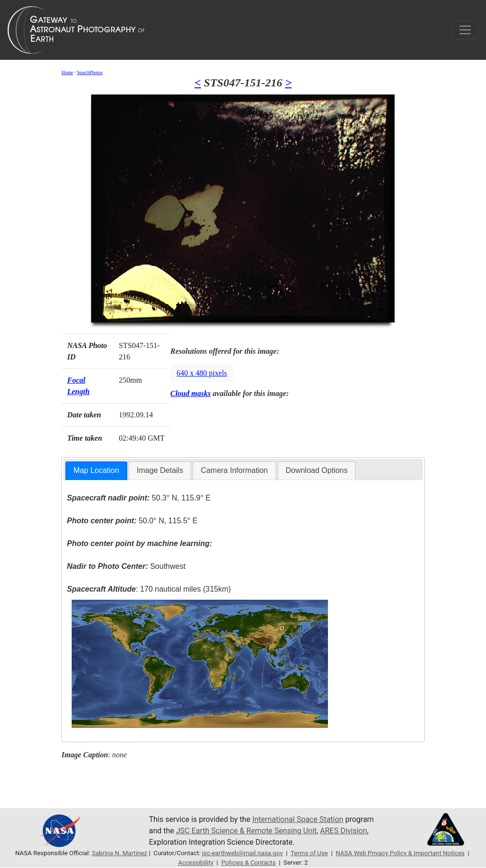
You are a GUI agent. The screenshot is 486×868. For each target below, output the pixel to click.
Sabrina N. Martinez (119, 853)
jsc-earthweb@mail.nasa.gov (243, 853)
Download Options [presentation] (317, 470)
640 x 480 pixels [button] (202, 373)
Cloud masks (191, 393)
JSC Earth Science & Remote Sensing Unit (246, 831)
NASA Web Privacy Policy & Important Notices (400, 853)
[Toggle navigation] (465, 30)
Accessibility (196, 863)
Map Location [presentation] (96, 470)
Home (67, 72)
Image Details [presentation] (160, 470)
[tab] (96, 471)
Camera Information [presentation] (234, 470)
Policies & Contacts (248, 863)
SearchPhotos (90, 72)
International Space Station (298, 819)
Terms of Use (309, 853)
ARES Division (343, 831)
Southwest (126, 566)
